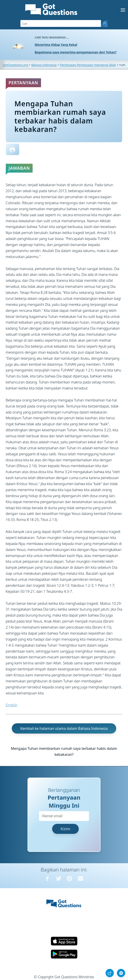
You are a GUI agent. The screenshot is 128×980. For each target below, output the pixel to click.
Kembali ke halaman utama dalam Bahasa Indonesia (64, 728)
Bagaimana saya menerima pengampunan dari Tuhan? (76, 52)
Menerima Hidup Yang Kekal (56, 45)
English (12, 705)
